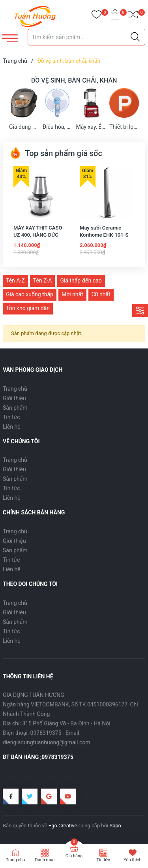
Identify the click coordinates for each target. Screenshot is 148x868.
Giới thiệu (14, 398)
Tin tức (11, 417)
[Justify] (135, 37)
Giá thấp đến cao (81, 281)
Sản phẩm (15, 408)
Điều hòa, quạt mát (57, 108)
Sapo (115, 826)
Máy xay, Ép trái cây (91, 108)
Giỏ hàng (74, 856)
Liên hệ (12, 427)
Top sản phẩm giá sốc (56, 153)
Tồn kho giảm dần (28, 308)
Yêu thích (132, 860)
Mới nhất (72, 294)
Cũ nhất (101, 294)
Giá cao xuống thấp (30, 294)
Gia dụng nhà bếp (24, 108)
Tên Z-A (43, 281)
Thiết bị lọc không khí (124, 108)
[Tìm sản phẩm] (87, 37)
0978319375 (46, 733)
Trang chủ (15, 389)
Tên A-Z (15, 281)
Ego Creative (63, 826)
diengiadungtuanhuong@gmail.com (47, 742)
